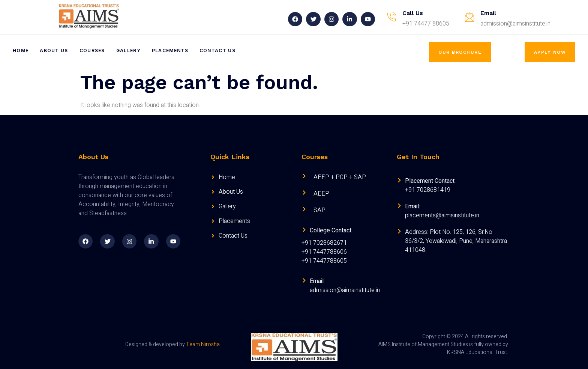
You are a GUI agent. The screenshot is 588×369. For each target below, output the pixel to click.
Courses (92, 50)
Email (488, 13)
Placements (170, 50)
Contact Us (217, 50)
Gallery (128, 50)
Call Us (413, 13)
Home (21, 50)
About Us (54, 50)
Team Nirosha (203, 344)
